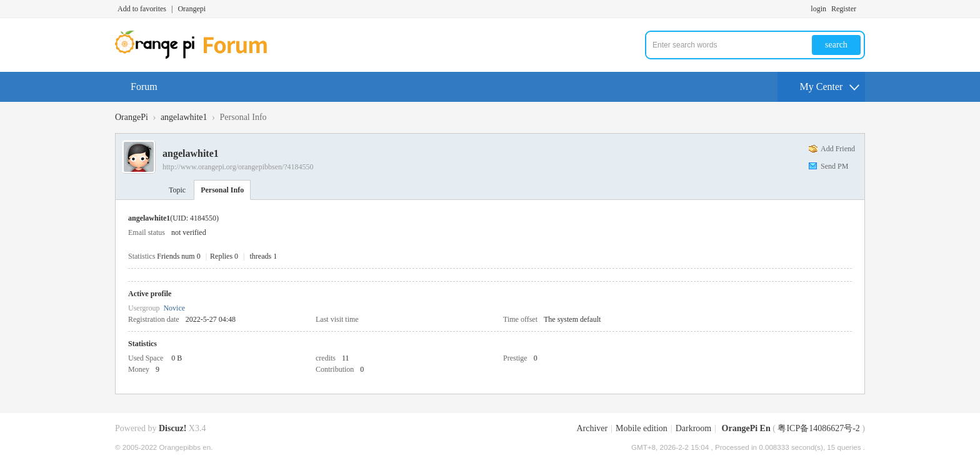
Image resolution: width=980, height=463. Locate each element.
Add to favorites (142, 9)
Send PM (834, 166)
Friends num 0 (178, 256)
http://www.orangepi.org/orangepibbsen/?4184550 (238, 167)
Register (844, 9)
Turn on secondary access (862, 9)
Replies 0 (224, 256)
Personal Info (222, 190)
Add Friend (838, 149)
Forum (144, 87)
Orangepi (192, 9)
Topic (177, 190)
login (818, 9)
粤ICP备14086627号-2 (818, 428)
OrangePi (132, 117)
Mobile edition (642, 428)
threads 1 (264, 256)
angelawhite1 (184, 117)
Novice (174, 308)
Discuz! (172, 428)
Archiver (592, 428)
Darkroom (694, 428)
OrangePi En (746, 428)
